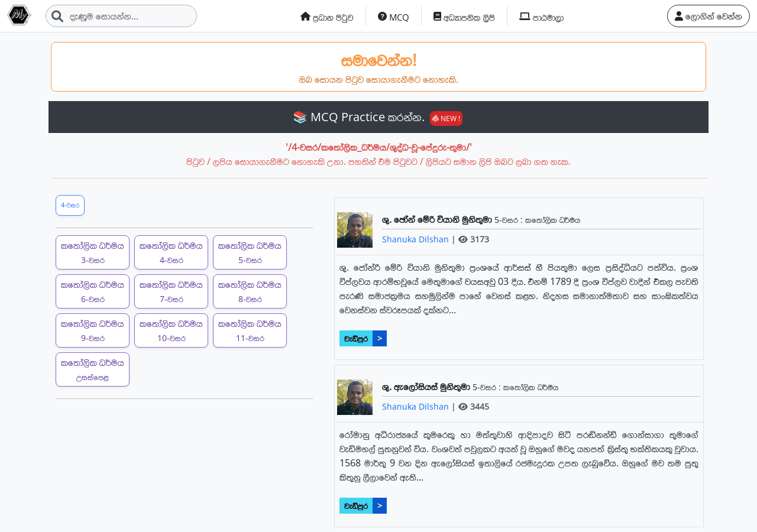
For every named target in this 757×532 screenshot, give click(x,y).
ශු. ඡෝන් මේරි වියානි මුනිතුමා (438, 219)
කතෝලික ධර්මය (553, 220)
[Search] (121, 16)
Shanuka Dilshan (417, 239)
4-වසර (70, 205)
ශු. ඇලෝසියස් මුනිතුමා (427, 387)
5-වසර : (510, 220)
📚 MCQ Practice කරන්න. (378, 117)
